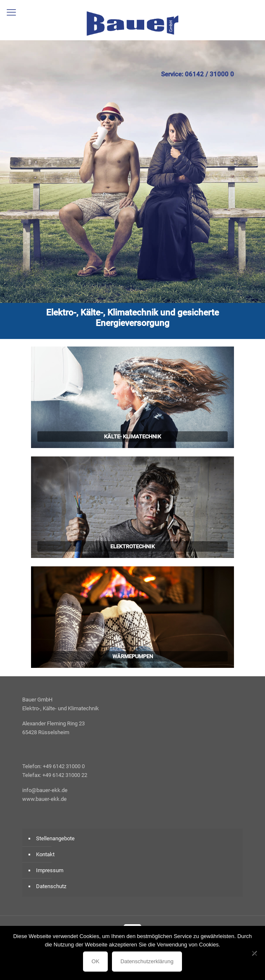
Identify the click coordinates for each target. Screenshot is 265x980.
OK (95, 961)
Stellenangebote (55, 838)
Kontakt (45, 854)
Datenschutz (51, 886)
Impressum (50, 870)
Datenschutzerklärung (147, 961)
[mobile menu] (11, 13)
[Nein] (255, 953)
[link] (132, 397)
